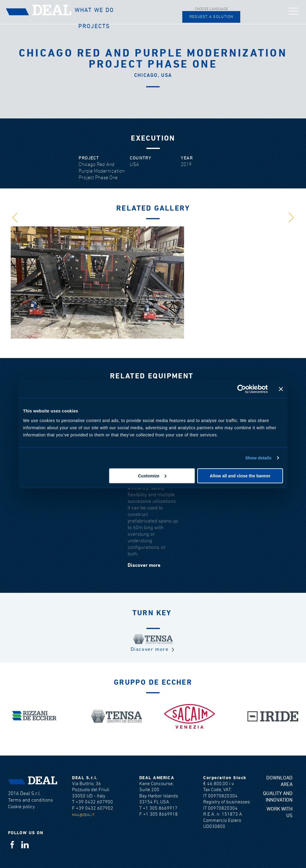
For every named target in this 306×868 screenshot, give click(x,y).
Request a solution (211, 17)
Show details (258, 458)
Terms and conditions (30, 800)
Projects (94, 26)
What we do (94, 10)
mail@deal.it (83, 815)
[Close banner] (281, 389)
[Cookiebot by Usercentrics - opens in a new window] (242, 389)
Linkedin (25, 845)
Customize (152, 476)
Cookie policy (21, 807)
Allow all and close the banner (240, 476)
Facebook (12, 845)
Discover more (144, 565)
